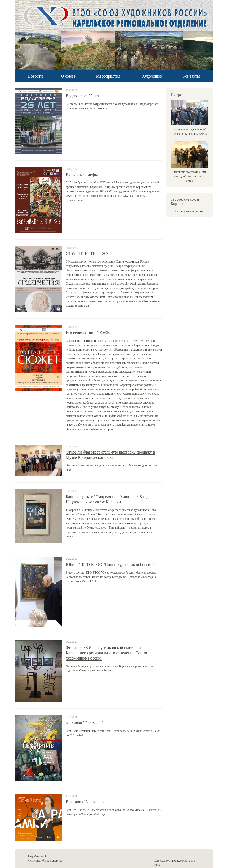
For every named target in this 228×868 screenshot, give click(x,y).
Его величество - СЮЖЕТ (89, 333)
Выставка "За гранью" (85, 802)
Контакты (191, 76)
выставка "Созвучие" (84, 723)
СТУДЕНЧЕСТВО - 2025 (88, 253)
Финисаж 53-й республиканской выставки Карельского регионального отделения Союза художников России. (106, 653)
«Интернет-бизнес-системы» (46, 861)
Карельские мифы (82, 174)
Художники (152, 76)
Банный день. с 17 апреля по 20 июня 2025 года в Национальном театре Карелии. (110, 499)
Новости (35, 76)
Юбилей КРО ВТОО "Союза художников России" (110, 565)
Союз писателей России (189, 211)
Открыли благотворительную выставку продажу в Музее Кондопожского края (110, 455)
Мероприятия (108, 76)
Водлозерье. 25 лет (83, 96)
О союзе (68, 76)
